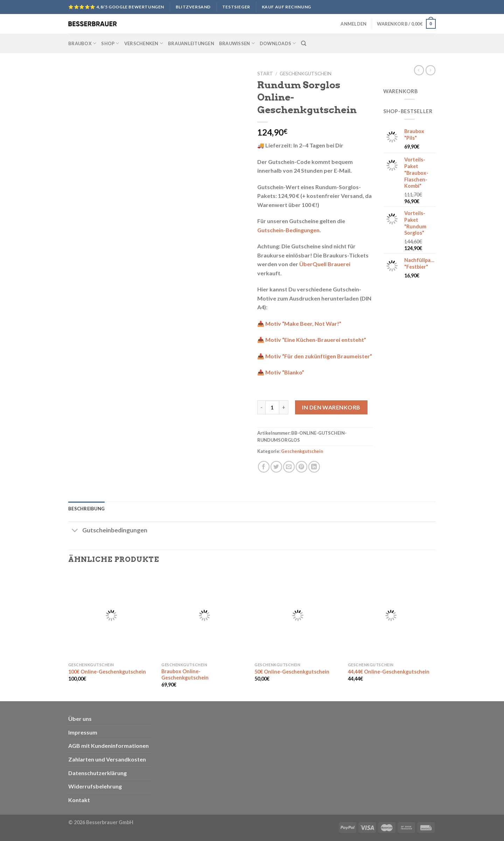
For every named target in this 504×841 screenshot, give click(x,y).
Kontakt (79, 800)
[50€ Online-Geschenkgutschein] (298, 616)
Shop (110, 43)
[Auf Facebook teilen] (264, 467)
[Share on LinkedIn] (314, 467)
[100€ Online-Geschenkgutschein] (111, 616)
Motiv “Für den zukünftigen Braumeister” (319, 356)
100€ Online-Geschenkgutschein (107, 672)
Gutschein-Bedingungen (288, 230)
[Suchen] (304, 43)
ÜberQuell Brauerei (325, 264)
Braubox (82, 43)
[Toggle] (75, 531)
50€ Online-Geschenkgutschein (292, 672)
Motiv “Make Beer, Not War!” (303, 323)
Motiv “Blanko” (285, 372)
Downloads (278, 43)
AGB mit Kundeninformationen (108, 746)
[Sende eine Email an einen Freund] (289, 467)
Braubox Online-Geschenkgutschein (185, 675)
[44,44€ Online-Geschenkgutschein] (391, 616)
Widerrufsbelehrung (95, 786)
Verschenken (144, 43)
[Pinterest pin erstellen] (302, 467)
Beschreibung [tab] (86, 509)
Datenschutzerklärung (97, 773)
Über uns (80, 719)
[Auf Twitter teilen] (276, 467)
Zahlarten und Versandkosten (107, 759)
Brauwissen (237, 43)
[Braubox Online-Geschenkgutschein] (205, 616)
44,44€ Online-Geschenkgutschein (389, 672)
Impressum (83, 732)
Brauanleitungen (191, 43)
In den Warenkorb (331, 407)
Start (265, 74)
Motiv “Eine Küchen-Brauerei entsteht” (316, 340)
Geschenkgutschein (306, 74)
